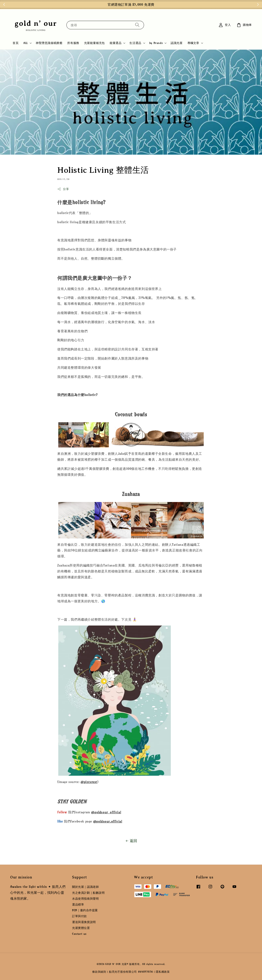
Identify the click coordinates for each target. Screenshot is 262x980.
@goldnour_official (106, 812)
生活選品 (135, 43)
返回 (131, 841)
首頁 (16, 43)
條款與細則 (99, 972)
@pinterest (89, 782)
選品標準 (78, 905)
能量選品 (116, 43)
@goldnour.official (108, 821)
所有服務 (73, 43)
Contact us (79, 934)
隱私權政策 (163, 972)
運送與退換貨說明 (84, 922)
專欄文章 (193, 43)
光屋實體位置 (81, 928)
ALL (26, 43)
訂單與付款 (80, 916)
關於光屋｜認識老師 (85, 887)
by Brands (156, 43)
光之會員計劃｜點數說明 (88, 893)
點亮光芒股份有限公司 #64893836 (131, 972)
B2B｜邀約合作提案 (85, 910)
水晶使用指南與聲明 (85, 899)
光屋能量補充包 (94, 43)
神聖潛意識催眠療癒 (49, 43)
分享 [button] (63, 189)
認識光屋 (176, 43)
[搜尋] (137, 25)
